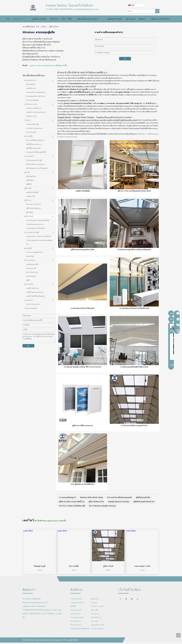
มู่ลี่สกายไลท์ (40, 216)
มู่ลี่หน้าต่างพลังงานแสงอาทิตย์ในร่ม (72, 510)
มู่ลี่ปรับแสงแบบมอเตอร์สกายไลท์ (83, 252)
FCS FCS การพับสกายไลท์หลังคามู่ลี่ (72, 514)
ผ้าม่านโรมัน (40, 284)
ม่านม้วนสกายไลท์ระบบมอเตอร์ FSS (134, 433)
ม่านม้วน (40, 120)
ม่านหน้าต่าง (40, 300)
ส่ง (125, 59)
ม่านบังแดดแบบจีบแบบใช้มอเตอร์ (83, 312)
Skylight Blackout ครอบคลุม (119, 510)
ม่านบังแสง (95, 622)
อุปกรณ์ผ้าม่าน (96, 626)
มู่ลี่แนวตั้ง (40, 188)
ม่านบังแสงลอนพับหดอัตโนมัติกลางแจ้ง (134, 372)
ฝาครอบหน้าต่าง (40, 80)
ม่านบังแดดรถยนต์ (77, 626)
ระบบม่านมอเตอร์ (31, 308)
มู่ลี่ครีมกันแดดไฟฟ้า (143, 506)
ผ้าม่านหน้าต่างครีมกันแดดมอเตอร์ (119, 506)
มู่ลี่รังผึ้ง (73, 615)
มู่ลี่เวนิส (40, 172)
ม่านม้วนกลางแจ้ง (40, 104)
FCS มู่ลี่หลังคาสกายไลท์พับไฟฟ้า (83, 493)
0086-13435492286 (62, 9)
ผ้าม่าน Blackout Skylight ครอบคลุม (102, 514)
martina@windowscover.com (87, 9)
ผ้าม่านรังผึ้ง (40, 136)
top (178, 635)
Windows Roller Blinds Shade (92, 506)
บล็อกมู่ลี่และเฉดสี (97, 633)
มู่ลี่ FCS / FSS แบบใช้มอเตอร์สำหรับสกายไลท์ (134, 192)
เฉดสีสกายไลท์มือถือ (83, 192)
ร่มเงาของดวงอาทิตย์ (40, 232)
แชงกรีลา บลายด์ (97, 615)
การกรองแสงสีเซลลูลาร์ (67, 506)
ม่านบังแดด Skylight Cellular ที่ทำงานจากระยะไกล (83, 372)
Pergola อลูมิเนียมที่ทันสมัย (80, 637)
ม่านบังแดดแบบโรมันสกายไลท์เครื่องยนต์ (134, 312)
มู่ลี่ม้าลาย (40, 200)
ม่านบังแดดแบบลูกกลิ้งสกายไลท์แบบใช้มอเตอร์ (134, 252)
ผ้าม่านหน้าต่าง (40, 260)
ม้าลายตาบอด (75, 622)
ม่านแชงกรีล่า (40, 156)
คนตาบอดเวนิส (76, 618)
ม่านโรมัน (95, 629)
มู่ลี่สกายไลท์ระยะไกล (96, 510)
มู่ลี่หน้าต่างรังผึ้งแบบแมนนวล (83, 433)
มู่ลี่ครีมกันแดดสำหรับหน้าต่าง (144, 510)
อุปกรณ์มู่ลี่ (40, 248)
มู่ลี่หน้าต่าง (95, 607)
